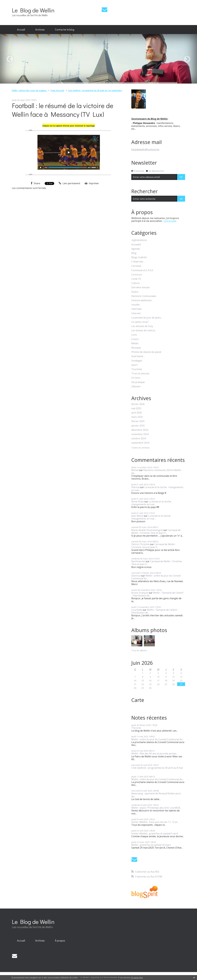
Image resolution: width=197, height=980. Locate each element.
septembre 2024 (140, 443)
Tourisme (137, 369)
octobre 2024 (139, 438)
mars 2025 (137, 417)
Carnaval (136, 266)
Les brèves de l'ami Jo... (144, 330)
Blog (134, 253)
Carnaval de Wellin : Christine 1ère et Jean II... (156, 531)
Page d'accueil (57, 90)
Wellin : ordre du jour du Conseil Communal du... (156, 577)
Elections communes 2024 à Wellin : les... (157, 472)
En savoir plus (137, 978)
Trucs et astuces (140, 374)
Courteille (137, 610)
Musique (136, 348)
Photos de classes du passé (146, 352)
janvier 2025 (138, 426)
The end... (137, 728)
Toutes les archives (141, 448)
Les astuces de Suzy (142, 326)
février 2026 (138, 404)
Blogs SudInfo (139, 257)
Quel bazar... (138, 356)
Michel (135, 470)
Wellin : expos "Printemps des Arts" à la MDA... (156, 808)
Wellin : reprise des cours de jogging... (29, 90)
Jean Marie (137, 516)
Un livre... (136, 378)
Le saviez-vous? (140, 322)
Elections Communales (144, 296)
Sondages (137, 361)
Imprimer (92, 183)
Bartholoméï (138, 561)
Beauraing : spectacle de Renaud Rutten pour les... (156, 795)
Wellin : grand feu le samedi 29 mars (151, 845)
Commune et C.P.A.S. (142, 270)
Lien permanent (69, 183)
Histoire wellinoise (141, 300)
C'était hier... (138, 262)
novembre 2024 (140, 434)
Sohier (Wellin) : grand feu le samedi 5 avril (155, 834)
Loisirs (135, 339)
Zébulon (136, 386)
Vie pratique (138, 382)
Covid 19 (136, 279)
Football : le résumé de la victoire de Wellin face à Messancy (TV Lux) (63, 110)
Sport (134, 365)
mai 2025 (136, 408)
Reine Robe (138, 501)
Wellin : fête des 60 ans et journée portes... (154, 753)
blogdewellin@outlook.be (145, 149)
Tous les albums (139, 650)
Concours (137, 275)
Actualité (136, 245)
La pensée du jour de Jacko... (147, 318)
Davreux (136, 576)
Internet (136, 313)
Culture (135, 283)
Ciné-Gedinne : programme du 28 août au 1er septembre (95, 90)
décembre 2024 (140, 430)
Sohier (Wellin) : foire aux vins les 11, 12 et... (155, 822)
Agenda (136, 249)
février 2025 (138, 421)
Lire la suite (170, 221)
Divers (135, 292)
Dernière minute (140, 287)
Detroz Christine (140, 544)
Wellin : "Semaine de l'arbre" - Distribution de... (158, 594)
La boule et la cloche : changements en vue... (157, 489)
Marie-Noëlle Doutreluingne (147, 530)
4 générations (139, 240)
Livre (134, 335)
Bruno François (140, 593)
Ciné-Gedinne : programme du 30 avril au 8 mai (157, 768)
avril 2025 (137, 413)
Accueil (21, 29)
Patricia (135, 487)
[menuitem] (21, 30)
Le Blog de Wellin (33, 10)
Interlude (136, 309)
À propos (60, 941)
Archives (40, 29)
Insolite (135, 305)
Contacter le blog (65, 29)
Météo (135, 343)
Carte (138, 700)
